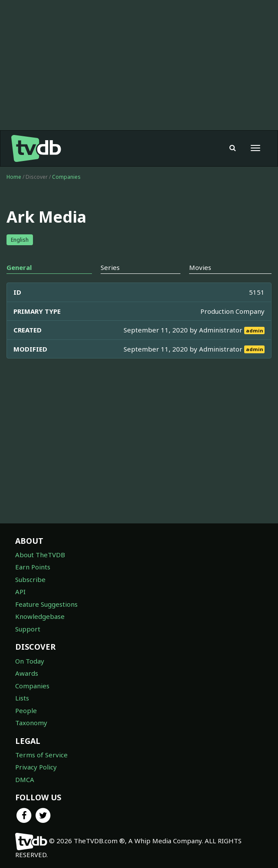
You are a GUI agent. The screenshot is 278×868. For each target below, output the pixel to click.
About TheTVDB (40, 555)
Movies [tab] (200, 267)
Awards (27, 673)
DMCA (25, 779)
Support (28, 629)
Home (14, 177)
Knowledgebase (40, 616)
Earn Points (33, 567)
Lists (22, 698)
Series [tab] (110, 267)
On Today (30, 661)
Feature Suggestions (46, 604)
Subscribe (30, 579)
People (26, 710)
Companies (66, 177)
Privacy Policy (36, 767)
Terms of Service (41, 755)
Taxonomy (31, 723)
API (20, 592)
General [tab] (19, 267)
